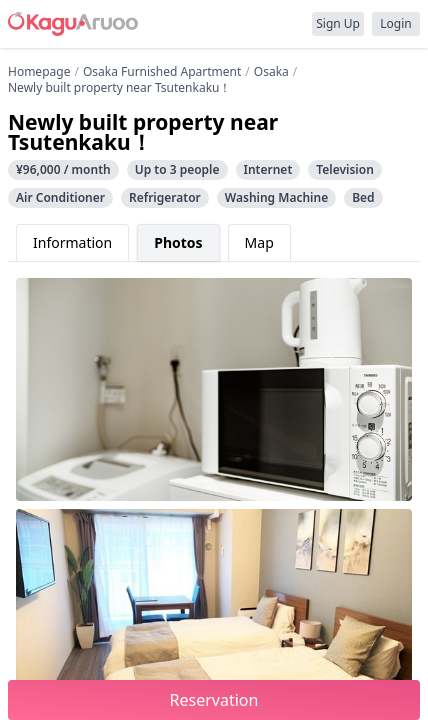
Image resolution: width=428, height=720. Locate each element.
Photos (178, 242)
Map (259, 242)
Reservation (214, 700)
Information (72, 242)
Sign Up (338, 23)
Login (395, 23)
